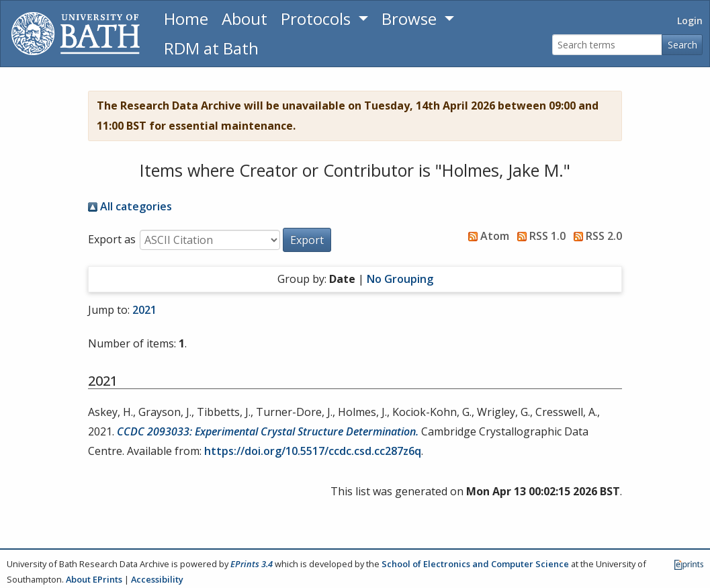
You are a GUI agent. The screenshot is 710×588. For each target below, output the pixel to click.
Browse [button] (411, 18)
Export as (112, 239)
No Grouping (400, 279)
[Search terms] (607, 45)
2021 (144, 310)
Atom (486, 236)
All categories (130, 206)
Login (690, 20)
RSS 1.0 (539, 236)
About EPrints (94, 579)
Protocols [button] (318, 18)
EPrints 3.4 (252, 564)
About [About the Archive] (245, 18)
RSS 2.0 (595, 236)
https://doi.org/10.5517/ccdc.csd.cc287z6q (313, 451)
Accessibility (157, 579)
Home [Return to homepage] (186, 18)
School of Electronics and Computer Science (475, 564)
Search (682, 45)
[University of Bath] (76, 34)
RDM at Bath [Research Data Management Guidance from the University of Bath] (211, 48)
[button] (307, 240)
